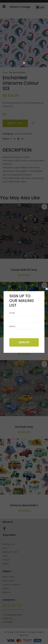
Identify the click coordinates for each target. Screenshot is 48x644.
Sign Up (24, 342)
